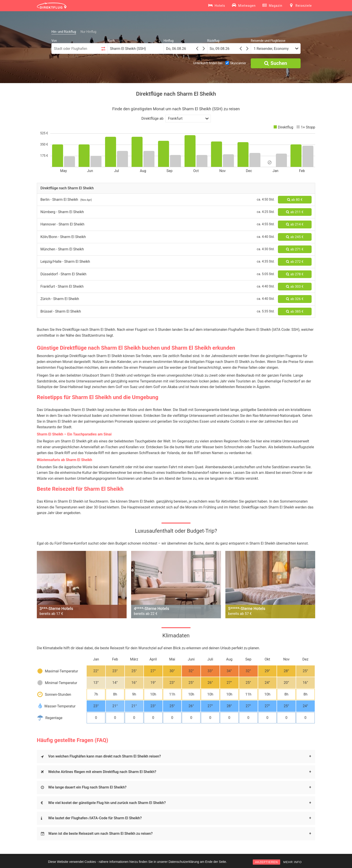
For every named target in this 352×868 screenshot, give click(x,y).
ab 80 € (295, 200)
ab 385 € (295, 311)
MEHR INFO (293, 862)
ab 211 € (295, 212)
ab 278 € (295, 274)
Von (54, 41)
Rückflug (213, 41)
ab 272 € (295, 262)
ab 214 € (295, 224)
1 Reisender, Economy (271, 49)
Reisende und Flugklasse (268, 41)
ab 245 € (295, 237)
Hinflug (169, 41)
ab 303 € (295, 287)
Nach (111, 41)
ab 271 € (295, 249)
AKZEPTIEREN (266, 862)
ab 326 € (295, 299)
